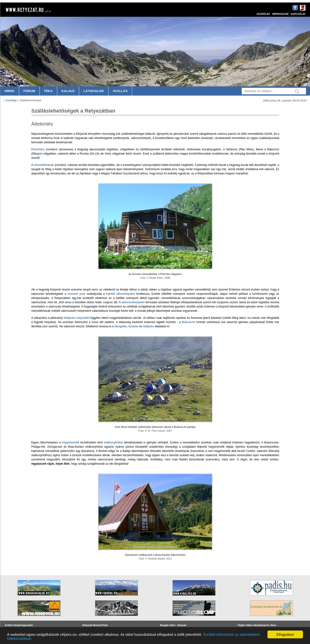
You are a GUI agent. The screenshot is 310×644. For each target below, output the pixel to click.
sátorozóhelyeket (133, 302)
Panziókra (38, 149)
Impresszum (280, 14)
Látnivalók (94, 91)
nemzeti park (77, 294)
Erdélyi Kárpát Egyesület (19, 625)
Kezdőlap (263, 14)
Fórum (29, 91)
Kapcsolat (298, 14)
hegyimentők (71, 442)
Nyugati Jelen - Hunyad (173, 625)
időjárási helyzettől (77, 318)
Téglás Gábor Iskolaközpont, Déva (257, 625)
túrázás (133, 326)
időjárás (148, 326)
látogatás (121, 326)
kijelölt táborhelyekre (121, 294)
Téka (48, 91)
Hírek (9, 91)
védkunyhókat (113, 442)
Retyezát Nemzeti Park (95, 625)
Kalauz (68, 91)
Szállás (120, 91)
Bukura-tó (188, 322)
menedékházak (44, 165)
